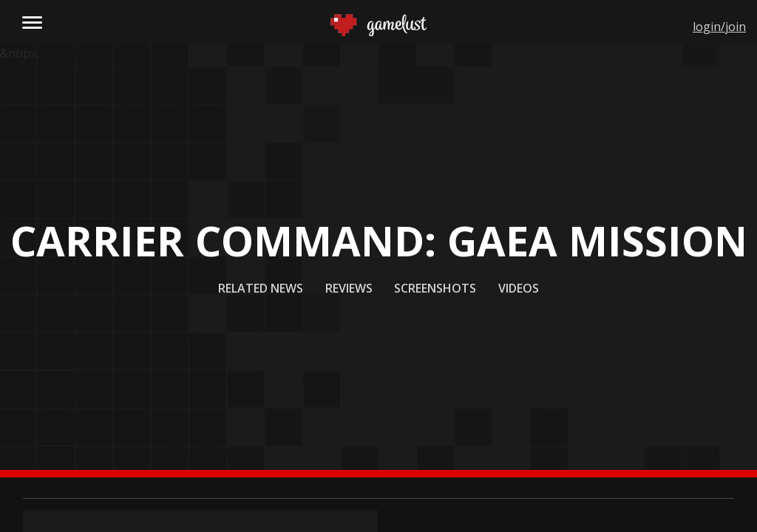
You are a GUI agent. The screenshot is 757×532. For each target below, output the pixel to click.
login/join (719, 27)
